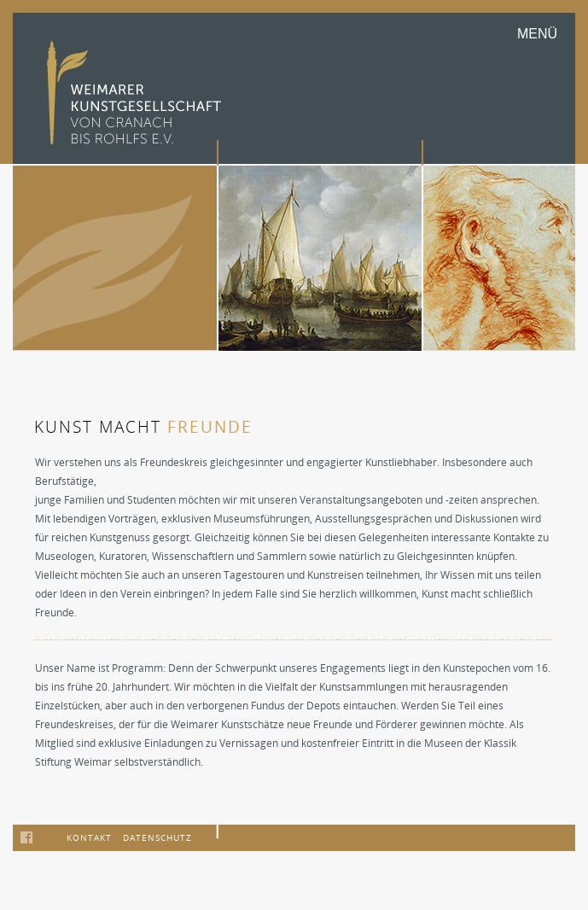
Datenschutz (157, 837)
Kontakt (89, 837)
